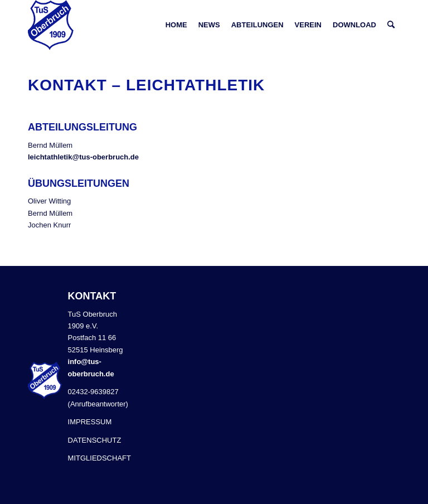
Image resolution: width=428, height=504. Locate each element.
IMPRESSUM (90, 422)
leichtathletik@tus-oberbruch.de (83, 157)
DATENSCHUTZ (95, 440)
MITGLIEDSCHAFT (99, 458)
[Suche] (391, 25)
